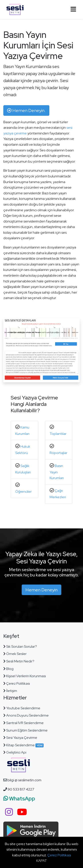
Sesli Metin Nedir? (20, 661)
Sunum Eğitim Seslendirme (27, 730)
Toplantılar (58, 434)
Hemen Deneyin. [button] (26, 110)
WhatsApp (19, 799)
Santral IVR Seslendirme (25, 723)
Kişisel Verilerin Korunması (26, 676)
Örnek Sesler (16, 654)
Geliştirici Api (16, 752)
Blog (10, 669)
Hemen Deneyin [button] (41, 590)
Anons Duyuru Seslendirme (27, 715)
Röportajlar (58, 453)
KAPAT (42, 861)
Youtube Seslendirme (23, 708)
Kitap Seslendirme (25, 745)
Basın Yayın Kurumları (57, 472)
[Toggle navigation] (73, 9)
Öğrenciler (23, 492)
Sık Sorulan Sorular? (22, 646)
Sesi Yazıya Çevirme (22, 738)
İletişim (12, 691)
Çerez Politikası (18, 683)
